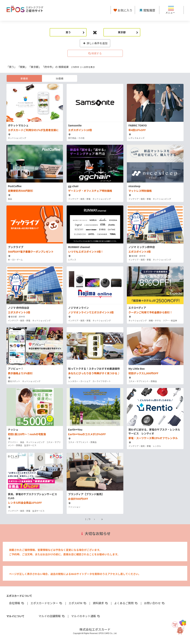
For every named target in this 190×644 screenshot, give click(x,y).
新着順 (24, 78)
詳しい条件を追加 (95, 43)
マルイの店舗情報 (52, 616)
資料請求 (100, 603)
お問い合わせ (155, 603)
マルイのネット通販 (86, 616)
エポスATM (78, 603)
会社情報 (17, 603)
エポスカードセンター (47, 603)
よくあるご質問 (126, 603)
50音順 (59, 78)
